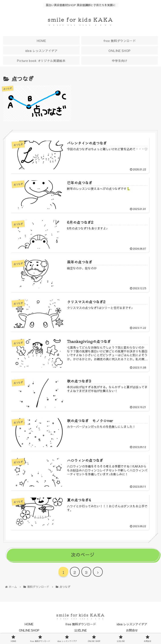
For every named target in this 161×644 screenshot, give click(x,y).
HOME (29, 624)
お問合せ (132, 630)
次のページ (83, 555)
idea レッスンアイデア (132, 624)
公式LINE (80, 630)
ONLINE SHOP (29, 630)
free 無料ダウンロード (81, 624)
